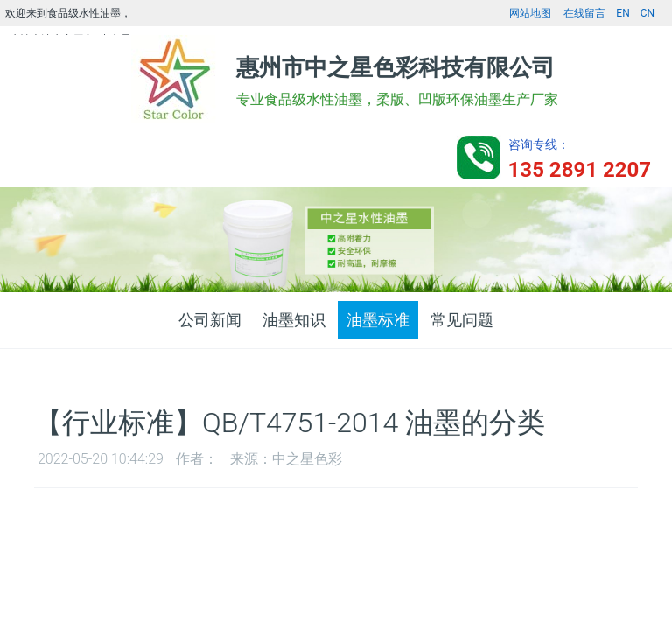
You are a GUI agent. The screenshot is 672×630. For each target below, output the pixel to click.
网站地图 (530, 13)
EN (623, 13)
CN (647, 13)
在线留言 (584, 13)
